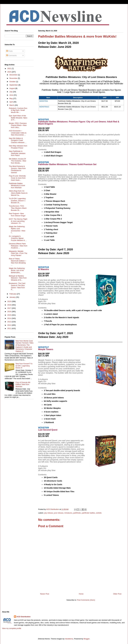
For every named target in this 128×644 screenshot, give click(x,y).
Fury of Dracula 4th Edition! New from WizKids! (23, 384)
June (12, 95)
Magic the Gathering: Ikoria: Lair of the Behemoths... (17, 270)
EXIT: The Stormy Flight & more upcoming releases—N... (18, 221)
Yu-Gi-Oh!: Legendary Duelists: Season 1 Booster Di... (17, 201)
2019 (10, 301)
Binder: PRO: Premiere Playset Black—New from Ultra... (18, 125)
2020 (10, 72)
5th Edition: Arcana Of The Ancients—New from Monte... (17, 161)
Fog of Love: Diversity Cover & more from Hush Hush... (17, 178)
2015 (10, 315)
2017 (10, 308)
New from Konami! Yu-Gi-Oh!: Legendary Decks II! (24, 366)
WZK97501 (44, 101)
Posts (9, 51)
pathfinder (77, 513)
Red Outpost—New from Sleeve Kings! (17, 215)
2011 (10, 328)
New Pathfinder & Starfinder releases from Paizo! (17, 153)
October (13, 82)
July (11, 92)
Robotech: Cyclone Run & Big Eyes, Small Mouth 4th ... (18, 110)
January (13, 297)
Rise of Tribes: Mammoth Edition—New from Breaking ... (17, 262)
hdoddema (69, 639)
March (12, 105)
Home (81, 594)
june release (59, 513)
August (12, 88)
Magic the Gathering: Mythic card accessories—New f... (17, 230)
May (11, 98)
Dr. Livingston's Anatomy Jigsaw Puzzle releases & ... (18, 238)
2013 (10, 322)
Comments (11, 55)
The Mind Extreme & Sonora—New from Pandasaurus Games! (17, 169)
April (11, 102)
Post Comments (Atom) (86, 600)
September (14, 85)
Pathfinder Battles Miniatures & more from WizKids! (17, 186)
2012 (10, 325)
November (14, 78)
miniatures (68, 513)
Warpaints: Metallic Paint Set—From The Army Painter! (18, 253)
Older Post (117, 594)
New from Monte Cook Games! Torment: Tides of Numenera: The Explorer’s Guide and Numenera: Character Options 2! (24, 346)
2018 (10, 305)
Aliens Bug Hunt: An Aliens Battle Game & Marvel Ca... (18, 193)
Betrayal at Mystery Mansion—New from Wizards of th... (18, 278)
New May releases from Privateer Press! (18, 147)
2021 (10, 69)
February (13, 294)
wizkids (99, 513)
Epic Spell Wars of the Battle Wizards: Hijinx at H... (18, 118)
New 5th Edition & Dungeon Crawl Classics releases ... (18, 140)
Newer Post (45, 594)
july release (49, 513)
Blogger (87, 639)
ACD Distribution (24, 617)
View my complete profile (12, 628)
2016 (10, 312)
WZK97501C (44, 107)
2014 (10, 318)
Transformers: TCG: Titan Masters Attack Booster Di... (18, 208)
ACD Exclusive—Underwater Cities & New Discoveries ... (18, 133)
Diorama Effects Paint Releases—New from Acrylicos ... (18, 246)
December (14, 75)
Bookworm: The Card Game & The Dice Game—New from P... (17, 286)
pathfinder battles (88, 513)
